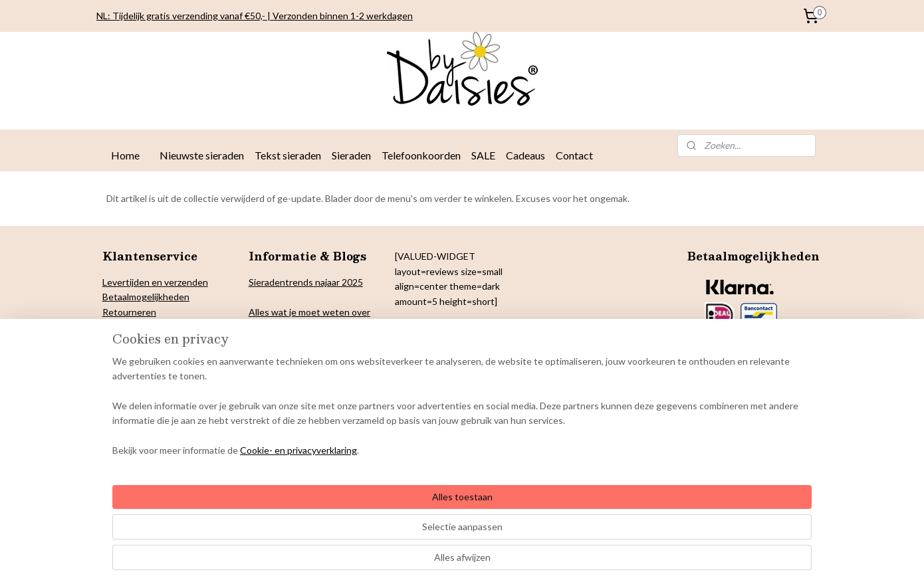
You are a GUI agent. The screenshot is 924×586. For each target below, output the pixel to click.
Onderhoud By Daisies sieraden (168, 401)
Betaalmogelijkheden (146, 297)
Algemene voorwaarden (152, 386)
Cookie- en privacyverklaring (283, 562)
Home (125, 155)
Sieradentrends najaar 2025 (306, 282)
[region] (374, 519)
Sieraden (351, 155)
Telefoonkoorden (421, 155)
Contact (574, 155)
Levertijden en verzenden (155, 282)
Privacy (117, 327)
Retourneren (129, 312)
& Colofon (166, 356)
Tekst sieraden (288, 155)
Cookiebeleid (130, 341)
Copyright (123, 356)
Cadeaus (525, 155)
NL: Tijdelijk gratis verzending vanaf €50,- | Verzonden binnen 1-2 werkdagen (255, 16)
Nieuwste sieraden (202, 155)
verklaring (153, 327)
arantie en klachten (150, 371)
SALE (483, 155)
